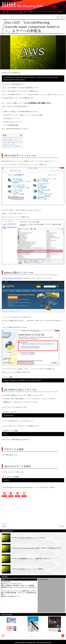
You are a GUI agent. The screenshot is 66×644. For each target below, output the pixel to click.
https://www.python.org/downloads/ (12, 278)
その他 (59, 11)
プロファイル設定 (10, 144)
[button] (63, 636)
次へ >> (62, 526)
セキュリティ (52, 11)
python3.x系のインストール (12, 140)
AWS (4, 11)
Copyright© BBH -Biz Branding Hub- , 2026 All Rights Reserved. (33, 642)
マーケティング (20, 13)
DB (8, 11)
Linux (16, 11)
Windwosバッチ (33, 11)
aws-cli (6, 524)
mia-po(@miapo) (6, 581)
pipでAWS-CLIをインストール (13, 142)
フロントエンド (10, 13)
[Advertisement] (16, 510)
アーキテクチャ (43, 11)
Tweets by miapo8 (43, 579)
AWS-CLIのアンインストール (13, 138)
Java (11, 11)
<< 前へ (4, 526)
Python (21, 11)
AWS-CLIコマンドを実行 (12, 146)
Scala (25, 11)
